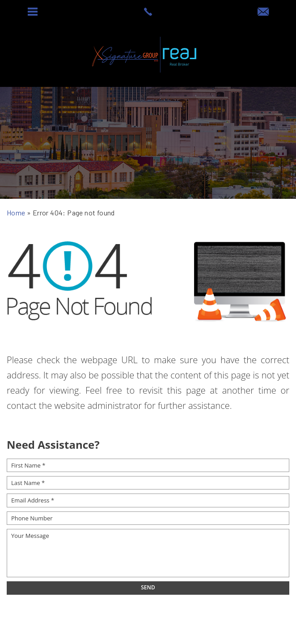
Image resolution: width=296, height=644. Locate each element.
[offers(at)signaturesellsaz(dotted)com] (263, 12)
